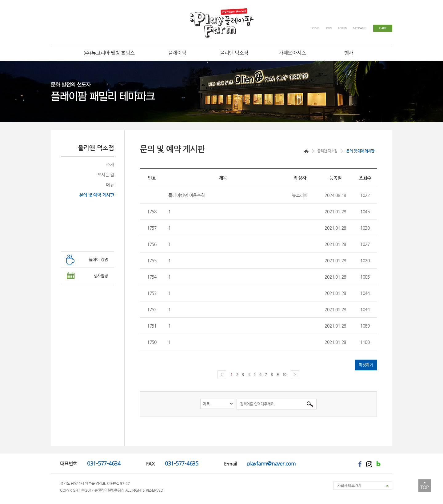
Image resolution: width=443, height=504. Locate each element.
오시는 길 (106, 175)
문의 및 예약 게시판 (97, 195)
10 (285, 374)
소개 (110, 164)
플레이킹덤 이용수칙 (187, 195)
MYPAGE (359, 28)
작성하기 (366, 365)
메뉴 (110, 185)
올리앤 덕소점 (327, 151)
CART (383, 28)
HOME (315, 28)
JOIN (329, 28)
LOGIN (343, 28)
